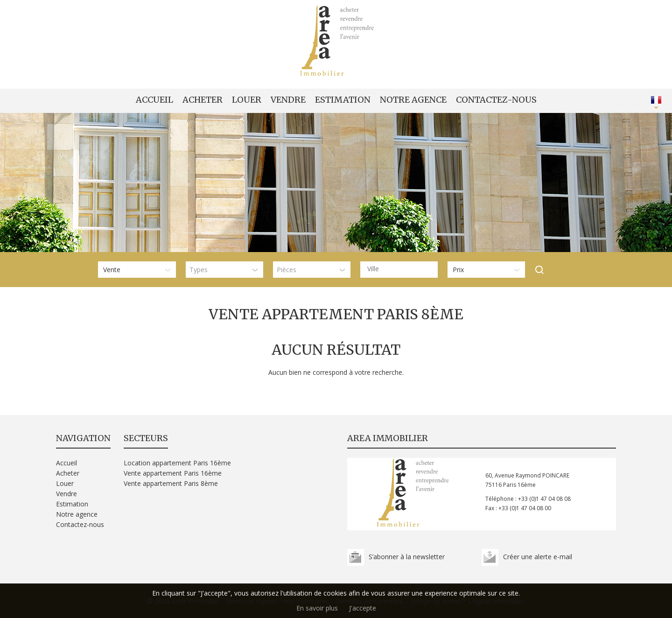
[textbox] (401, 269)
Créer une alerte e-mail (538, 557)
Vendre (288, 100)
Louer (247, 100)
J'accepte (363, 608)
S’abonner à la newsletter (407, 557)
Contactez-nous (496, 100)
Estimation (343, 100)
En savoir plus (317, 608)
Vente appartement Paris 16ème (173, 473)
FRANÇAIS (656, 100)
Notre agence (413, 100)
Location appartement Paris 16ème (177, 463)
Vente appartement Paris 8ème (171, 483)
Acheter (203, 100)
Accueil (154, 100)
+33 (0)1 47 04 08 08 (544, 499)
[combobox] (399, 270)
